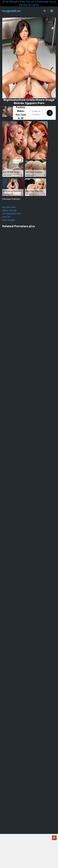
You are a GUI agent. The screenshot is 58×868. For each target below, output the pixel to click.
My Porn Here (9, 207)
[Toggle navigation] (52, 11)
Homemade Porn (45, 2)
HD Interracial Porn (12, 214)
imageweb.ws (11, 11)
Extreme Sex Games (29, 5)
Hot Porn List (28, 2)
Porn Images (9, 220)
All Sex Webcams (11, 2)
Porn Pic (6, 217)
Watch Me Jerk (9, 210)
